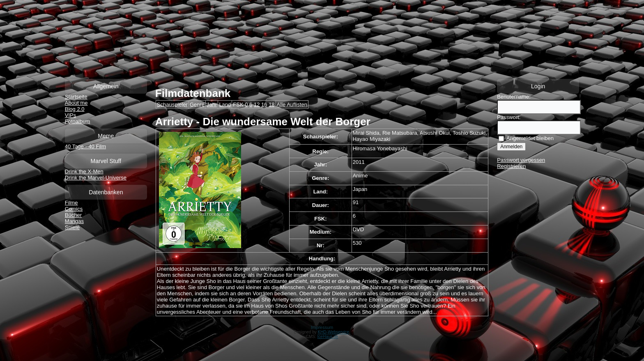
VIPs (70, 115)
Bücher (73, 215)
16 (264, 105)
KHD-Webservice (334, 332)
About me (76, 103)
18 (271, 105)
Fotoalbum (77, 121)
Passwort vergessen (521, 160)
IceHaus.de (328, 337)
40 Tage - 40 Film (85, 146)
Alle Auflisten (292, 105)
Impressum (322, 327)
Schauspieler (172, 105)
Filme (71, 203)
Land (225, 105)
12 (257, 105)
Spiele (72, 227)
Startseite (76, 97)
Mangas (74, 221)
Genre (197, 105)
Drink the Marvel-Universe (96, 178)
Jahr (212, 105)
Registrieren (511, 166)
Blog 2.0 (75, 109)
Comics (74, 209)
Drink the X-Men (84, 171)
